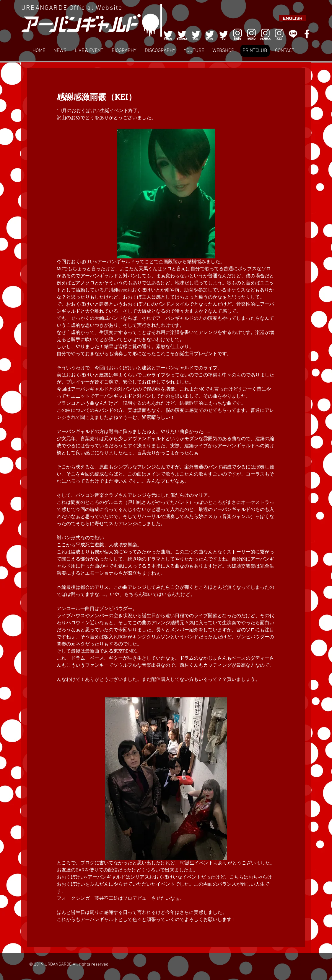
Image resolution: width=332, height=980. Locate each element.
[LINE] (293, 34)
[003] (196, 34)
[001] (168, 34)
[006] (237, 34)
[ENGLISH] (293, 18)
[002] (182, 34)
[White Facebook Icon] (307, 34)
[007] (265, 34)
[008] (279, 34)
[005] (224, 34)
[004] (210, 34)
